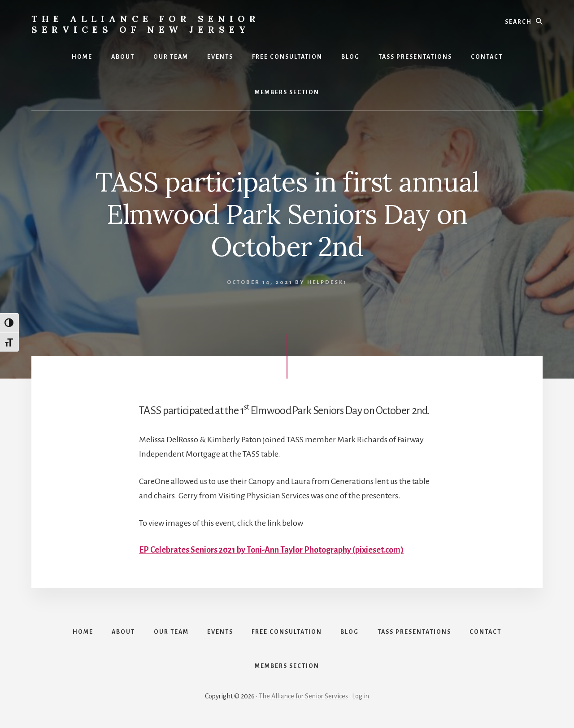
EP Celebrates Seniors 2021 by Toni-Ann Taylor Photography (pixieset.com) (271, 550)
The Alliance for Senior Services (303, 697)
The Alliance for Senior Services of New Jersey (146, 24)
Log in (361, 697)
